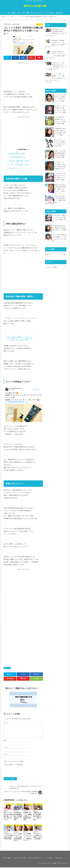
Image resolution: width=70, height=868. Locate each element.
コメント (6, 723)
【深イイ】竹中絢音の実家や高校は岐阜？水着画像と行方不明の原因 (60, 154)
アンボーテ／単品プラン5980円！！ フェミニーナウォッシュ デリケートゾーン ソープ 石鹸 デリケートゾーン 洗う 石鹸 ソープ (19, 339)
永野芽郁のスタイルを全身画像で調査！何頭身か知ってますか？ (55, 33)
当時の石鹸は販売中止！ (17, 158)
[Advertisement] (23, 77)
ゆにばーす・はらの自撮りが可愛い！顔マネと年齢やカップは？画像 (60, 109)
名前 (5, 741)
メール (6, 748)
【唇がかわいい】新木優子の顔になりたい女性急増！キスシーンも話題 (55, 66)
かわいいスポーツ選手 (23, 14)
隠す (29, 150)
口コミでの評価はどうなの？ (19, 165)
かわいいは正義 (52, 864)
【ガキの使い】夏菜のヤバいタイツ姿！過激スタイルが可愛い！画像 (60, 176)
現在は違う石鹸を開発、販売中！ (19, 162)
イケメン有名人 (50, 14)
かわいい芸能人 (12, 14)
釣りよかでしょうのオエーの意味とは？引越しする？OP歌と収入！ (60, 143)
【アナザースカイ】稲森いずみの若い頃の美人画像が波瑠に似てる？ (60, 165)
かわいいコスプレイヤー (37, 14)
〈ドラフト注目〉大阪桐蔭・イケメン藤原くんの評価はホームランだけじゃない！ (55, 78)
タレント (8, 669)
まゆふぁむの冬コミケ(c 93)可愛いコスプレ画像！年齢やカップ (60, 199)
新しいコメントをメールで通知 (14, 762)
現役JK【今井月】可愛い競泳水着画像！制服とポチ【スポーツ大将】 (60, 188)
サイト (6, 755)
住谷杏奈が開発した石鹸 (16, 154)
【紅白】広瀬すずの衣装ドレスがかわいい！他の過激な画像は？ (55, 55)
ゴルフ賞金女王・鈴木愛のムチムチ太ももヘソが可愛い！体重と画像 (60, 120)
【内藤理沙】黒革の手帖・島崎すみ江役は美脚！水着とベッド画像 (60, 131)
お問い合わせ (59, 14)
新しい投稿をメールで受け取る (14, 765)
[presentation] (17, 772)
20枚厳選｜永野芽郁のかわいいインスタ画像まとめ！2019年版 (55, 44)
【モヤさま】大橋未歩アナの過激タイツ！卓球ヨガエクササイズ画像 (60, 97)
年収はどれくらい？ (14, 169)
